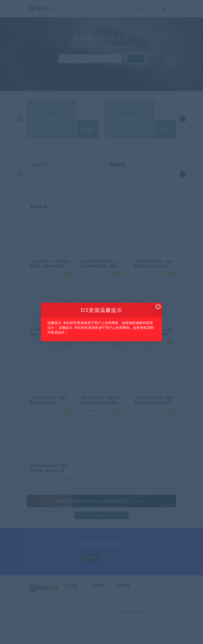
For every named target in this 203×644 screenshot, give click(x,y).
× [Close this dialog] (158, 307)
